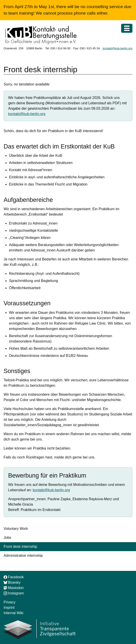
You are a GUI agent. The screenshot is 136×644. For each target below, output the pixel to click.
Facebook (14, 577)
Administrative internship (23, 556)
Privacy (9, 602)
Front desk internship (20, 547)
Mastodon (14, 588)
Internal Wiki (13, 613)
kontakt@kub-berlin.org (117, 48)
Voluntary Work (16, 529)
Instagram (14, 593)
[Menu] (127, 28)
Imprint (9, 608)
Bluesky (12, 582)
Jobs (7, 538)
